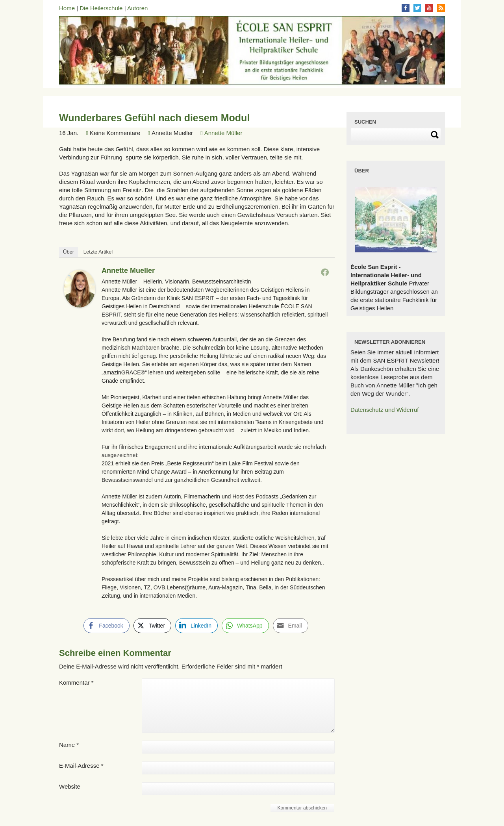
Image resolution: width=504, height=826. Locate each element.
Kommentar (76, 682)
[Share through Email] (291, 626)
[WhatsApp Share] (245, 626)
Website (70, 786)
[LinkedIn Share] (196, 626)
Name (69, 745)
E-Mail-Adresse (81, 766)
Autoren (138, 8)
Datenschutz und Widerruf (384, 410)
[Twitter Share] (152, 626)
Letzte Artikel (98, 252)
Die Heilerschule (101, 8)
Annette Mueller (128, 270)
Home (67, 8)
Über (69, 252)
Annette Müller (223, 133)
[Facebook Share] (106, 626)
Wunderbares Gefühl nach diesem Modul (154, 118)
